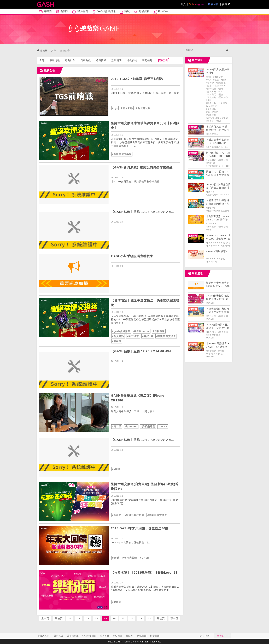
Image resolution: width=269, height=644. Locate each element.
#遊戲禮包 (212, 97)
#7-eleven (211, 224)
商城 (125, 12)
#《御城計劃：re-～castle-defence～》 (226, 166)
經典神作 (70, 60)
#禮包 (221, 89)
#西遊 (219, 121)
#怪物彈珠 (159, 331)
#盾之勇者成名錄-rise (217, 147)
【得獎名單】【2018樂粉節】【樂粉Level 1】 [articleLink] (145, 572)
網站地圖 (118, 636)
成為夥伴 (105, 636)
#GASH (163, 426)
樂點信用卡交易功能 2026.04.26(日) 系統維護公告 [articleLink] (218, 286)
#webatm (211, 259)
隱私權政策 (73, 636)
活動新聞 (116, 60)
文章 (54, 51)
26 (114, 618)
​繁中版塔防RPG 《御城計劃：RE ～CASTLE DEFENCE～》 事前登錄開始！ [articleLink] (226, 156)
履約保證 (59, 636)
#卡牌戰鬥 (212, 95)
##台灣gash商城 (214, 354)
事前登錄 (147, 60)
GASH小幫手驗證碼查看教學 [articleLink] (132, 256)
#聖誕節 (117, 515)
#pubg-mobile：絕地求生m (220, 243)
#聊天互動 (127, 108)
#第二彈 (117, 426)
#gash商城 (212, 106)
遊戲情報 (101, 60)
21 (70, 618)
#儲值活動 (223, 227)
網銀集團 (142, 636)
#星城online (220, 86)
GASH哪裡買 (89, 636)
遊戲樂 (45, 12)
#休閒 (209, 100)
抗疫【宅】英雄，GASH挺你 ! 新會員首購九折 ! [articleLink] (218, 175)
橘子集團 (155, 636)
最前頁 (59, 618)
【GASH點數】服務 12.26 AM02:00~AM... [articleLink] (143, 212)
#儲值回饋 (223, 332)
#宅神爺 (210, 83)
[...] (205, 50)
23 (88, 618)
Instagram (197, 4)
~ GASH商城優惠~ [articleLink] (217, 251)
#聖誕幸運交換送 (122, 154)
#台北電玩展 (143, 108)
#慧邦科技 (212, 316)
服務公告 (163, 60)
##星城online (142, 331)
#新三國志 (133, 336)
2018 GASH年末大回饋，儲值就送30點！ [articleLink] (142, 528)
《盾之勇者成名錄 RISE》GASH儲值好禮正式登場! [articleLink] (218, 143)
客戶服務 (80, 12)
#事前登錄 (223, 160)
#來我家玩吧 (212, 112)
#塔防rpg (211, 163)
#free (221, 92)
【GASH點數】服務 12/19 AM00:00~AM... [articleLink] (143, 439)
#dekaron (218, 77)
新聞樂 (62, 12)
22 (79, 618)
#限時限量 (212, 89)
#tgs (115, 108)
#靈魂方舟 (212, 92)
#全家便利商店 (213, 335)
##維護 (116, 469)
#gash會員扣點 (121, 331)
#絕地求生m (227, 246)
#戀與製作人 (212, 134)
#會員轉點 (118, 336)
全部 (42, 60)
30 (150, 618)
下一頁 (174, 618)
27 (123, 618)
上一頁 (45, 618)
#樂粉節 (117, 601)
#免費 (224, 80)
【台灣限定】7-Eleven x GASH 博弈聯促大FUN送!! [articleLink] (218, 220)
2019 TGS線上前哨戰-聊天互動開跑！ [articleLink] (139, 79)
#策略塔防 (211, 115)
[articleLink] (74, 96)
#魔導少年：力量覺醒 (217, 103)
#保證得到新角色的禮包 (218, 211)
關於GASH (44, 636)
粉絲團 (213, 4)
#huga (221, 351)
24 (97, 618)
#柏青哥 (210, 121)
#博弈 (221, 95)
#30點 (116, 557)
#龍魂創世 (221, 83)
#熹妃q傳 (148, 336)
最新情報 (55, 60)
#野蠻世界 (212, 351)
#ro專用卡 (212, 332)
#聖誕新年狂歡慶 (134, 515)
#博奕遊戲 (212, 227)
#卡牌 (209, 80)
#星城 (217, 80)
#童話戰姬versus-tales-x (219, 195)
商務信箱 (141, 12)
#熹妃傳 (117, 341)
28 (132, 618)
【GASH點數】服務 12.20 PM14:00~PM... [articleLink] (143, 351)
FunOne (161, 12)
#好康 (209, 86)
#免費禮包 (211, 109)
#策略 (209, 77)
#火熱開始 (212, 160)
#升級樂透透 (148, 426)
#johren (210, 192)
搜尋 (226, 4)
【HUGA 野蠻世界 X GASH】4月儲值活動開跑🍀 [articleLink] (218, 347)
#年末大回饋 (130, 557)
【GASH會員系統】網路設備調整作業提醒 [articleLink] (142, 167)
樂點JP (130, 636)
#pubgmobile (213, 246)
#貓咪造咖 (223, 316)
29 (141, 618)
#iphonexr (131, 426)
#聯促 (209, 230)
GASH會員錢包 (104, 12)
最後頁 (161, 618)
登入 (183, 4)
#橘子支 (221, 259)
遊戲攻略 (132, 60)
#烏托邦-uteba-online (217, 118)
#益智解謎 (223, 97)
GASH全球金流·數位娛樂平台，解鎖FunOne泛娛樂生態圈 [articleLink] (218, 299)
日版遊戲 (86, 60)
